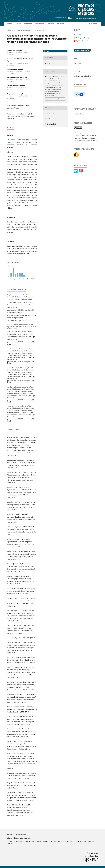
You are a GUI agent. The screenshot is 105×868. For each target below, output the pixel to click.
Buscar (93, 24)
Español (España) (82, 41)
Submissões (39, 24)
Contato (60, 24)
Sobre (9, 24)
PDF (47, 51)
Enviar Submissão (82, 50)
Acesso (96, 3)
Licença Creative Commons (83, 141)
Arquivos (28, 24)
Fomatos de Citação (53, 99)
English (78, 35)
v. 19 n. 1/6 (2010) (26, 30)
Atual (19, 24)
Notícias (50, 24)
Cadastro (88, 3)
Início (9, 30)
